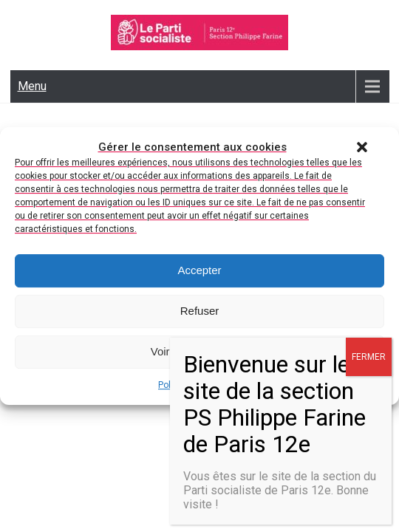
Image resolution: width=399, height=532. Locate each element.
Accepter (199, 273)
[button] (362, 149)
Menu (32, 86)
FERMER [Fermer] (369, 357)
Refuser (200, 314)
